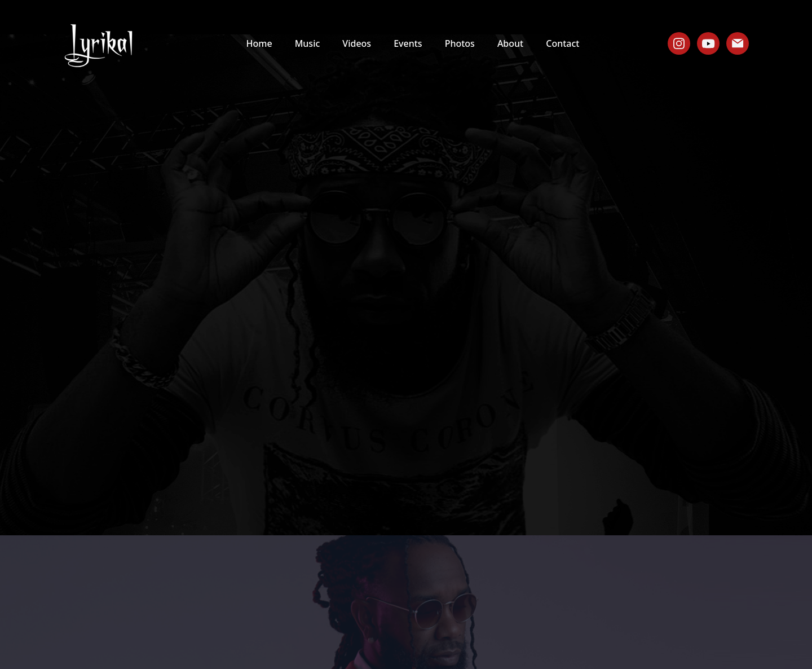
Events (408, 43)
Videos (357, 43)
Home (259, 43)
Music (308, 43)
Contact (562, 43)
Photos (460, 43)
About (510, 43)
